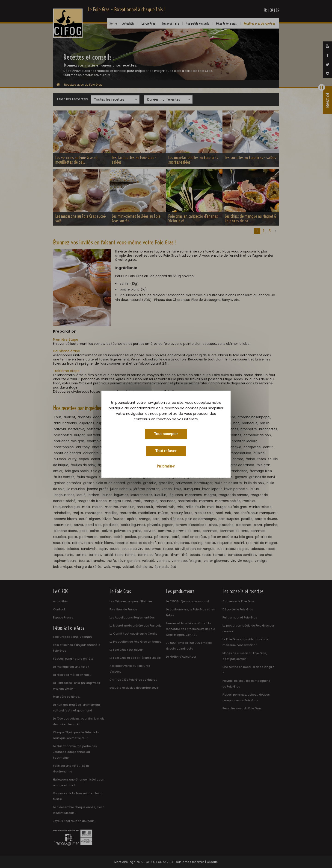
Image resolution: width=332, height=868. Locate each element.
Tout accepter (166, 434)
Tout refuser (166, 451)
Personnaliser (166, 466)
